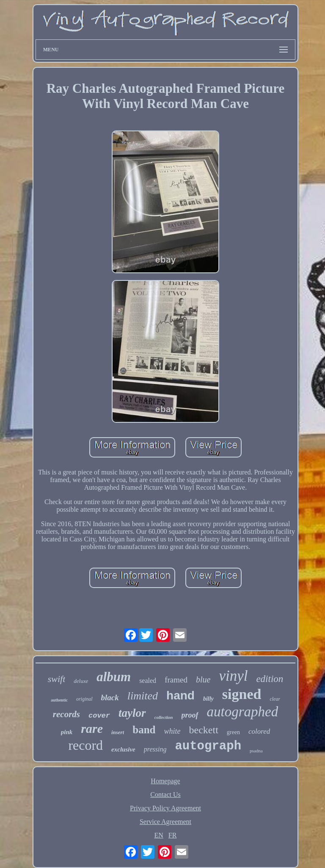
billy (208, 699)
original (84, 699)
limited (143, 696)
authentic (59, 700)
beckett (204, 730)
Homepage (165, 781)
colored (259, 731)
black (110, 697)
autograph (208, 746)
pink (67, 732)
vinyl (233, 676)
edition (270, 679)
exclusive (123, 749)
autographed (243, 712)
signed (242, 694)
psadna (256, 751)
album (114, 677)
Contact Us (165, 795)
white (172, 731)
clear (275, 699)
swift (57, 679)
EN (159, 835)
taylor (132, 713)
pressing (155, 749)
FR (173, 835)
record (85, 745)
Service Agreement (165, 822)
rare (92, 728)
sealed (148, 681)
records (66, 714)
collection (164, 717)
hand (180, 695)
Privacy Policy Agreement (165, 808)
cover (99, 716)
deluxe (81, 681)
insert (118, 732)
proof (190, 715)
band (144, 730)
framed (176, 680)
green (233, 732)
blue (203, 679)
